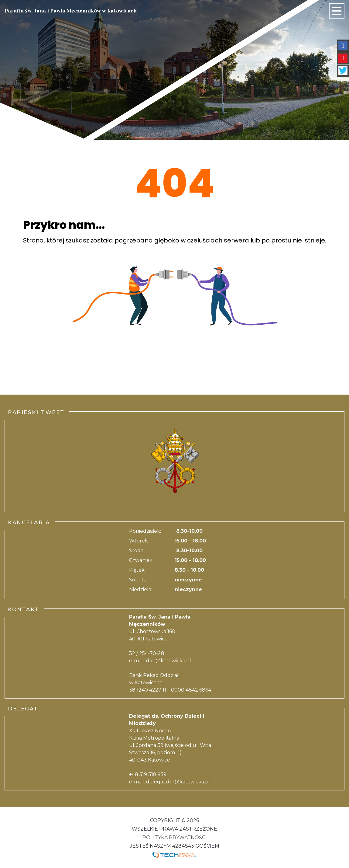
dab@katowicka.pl (169, 661)
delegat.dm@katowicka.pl (178, 782)
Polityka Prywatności (175, 837)
